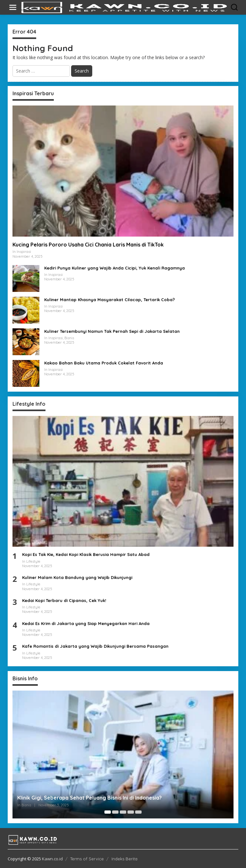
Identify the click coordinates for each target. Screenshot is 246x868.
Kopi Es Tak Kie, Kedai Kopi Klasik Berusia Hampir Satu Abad (86, 554)
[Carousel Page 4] (131, 812)
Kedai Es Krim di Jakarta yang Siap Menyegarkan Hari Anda (86, 623)
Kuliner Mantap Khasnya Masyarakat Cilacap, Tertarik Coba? (110, 300)
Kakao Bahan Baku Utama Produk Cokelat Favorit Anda (104, 363)
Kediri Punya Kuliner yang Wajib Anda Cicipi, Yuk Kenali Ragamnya (115, 268)
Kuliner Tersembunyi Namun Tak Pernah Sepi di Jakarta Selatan (112, 331)
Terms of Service (87, 859)
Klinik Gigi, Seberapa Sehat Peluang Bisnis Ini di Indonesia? (90, 798)
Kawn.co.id (52, 859)
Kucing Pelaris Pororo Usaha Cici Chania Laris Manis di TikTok (88, 245)
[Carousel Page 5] (138, 812)
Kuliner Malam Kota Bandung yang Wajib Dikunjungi (77, 577)
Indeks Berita (124, 859)
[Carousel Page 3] (123, 812)
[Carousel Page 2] (115, 812)
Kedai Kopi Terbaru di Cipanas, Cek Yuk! (64, 600)
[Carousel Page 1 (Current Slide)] (108, 812)
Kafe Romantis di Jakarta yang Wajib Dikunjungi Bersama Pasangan (95, 646)
